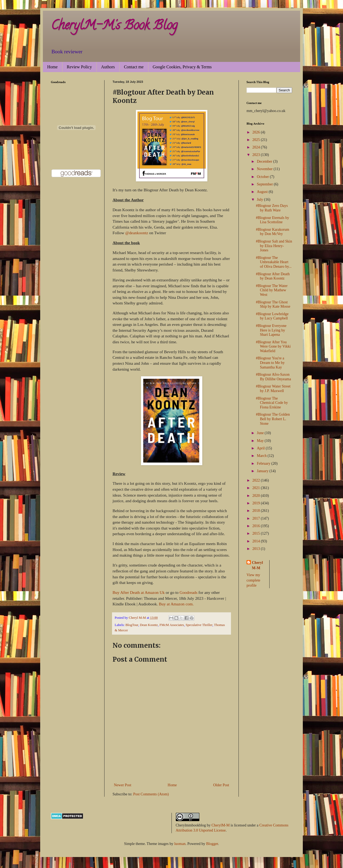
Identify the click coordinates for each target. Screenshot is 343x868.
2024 (257, 147)
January (263, 471)
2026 (257, 132)
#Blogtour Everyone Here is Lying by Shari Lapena (271, 330)
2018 (257, 511)
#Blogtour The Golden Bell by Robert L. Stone (273, 419)
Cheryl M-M (257, 565)
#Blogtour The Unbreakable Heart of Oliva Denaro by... (274, 262)
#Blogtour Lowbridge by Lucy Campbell (272, 316)
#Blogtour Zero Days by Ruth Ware (272, 208)
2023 (257, 155)
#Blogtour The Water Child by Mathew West (272, 290)
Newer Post (123, 785)
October (263, 177)
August (263, 192)
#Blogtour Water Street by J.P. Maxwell (273, 389)
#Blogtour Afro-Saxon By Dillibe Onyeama (273, 377)
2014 (257, 541)
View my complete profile (253, 580)
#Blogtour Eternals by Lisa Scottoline (273, 220)
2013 (257, 549)
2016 (257, 526)
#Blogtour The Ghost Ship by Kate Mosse (273, 304)
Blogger (212, 844)
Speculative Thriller (199, 625)
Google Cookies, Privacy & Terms (182, 67)
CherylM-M (221, 825)
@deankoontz (137, 233)
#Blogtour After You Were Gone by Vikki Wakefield (273, 347)
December (265, 161)
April (261, 448)
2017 (257, 518)
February (264, 463)
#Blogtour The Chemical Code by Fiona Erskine (272, 403)
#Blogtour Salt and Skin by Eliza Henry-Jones (274, 246)
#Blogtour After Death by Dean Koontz (273, 276)
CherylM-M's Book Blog (114, 27)
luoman (180, 844)
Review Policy (79, 67)
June (261, 433)
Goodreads (189, 592)
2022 (257, 480)
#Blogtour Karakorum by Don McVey (273, 232)
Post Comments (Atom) (151, 794)
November (265, 169)
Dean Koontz (149, 625)
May (261, 441)
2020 (257, 496)
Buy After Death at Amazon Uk (139, 592)
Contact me (134, 67)
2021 (257, 488)
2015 (257, 533)
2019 (257, 503)
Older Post (221, 785)
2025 (257, 140)
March (262, 456)
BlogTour (132, 625)
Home (52, 67)
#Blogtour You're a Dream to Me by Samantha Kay (270, 363)
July (260, 200)
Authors (108, 67)
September (265, 184)
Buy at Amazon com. (176, 604)
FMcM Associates (172, 625)
